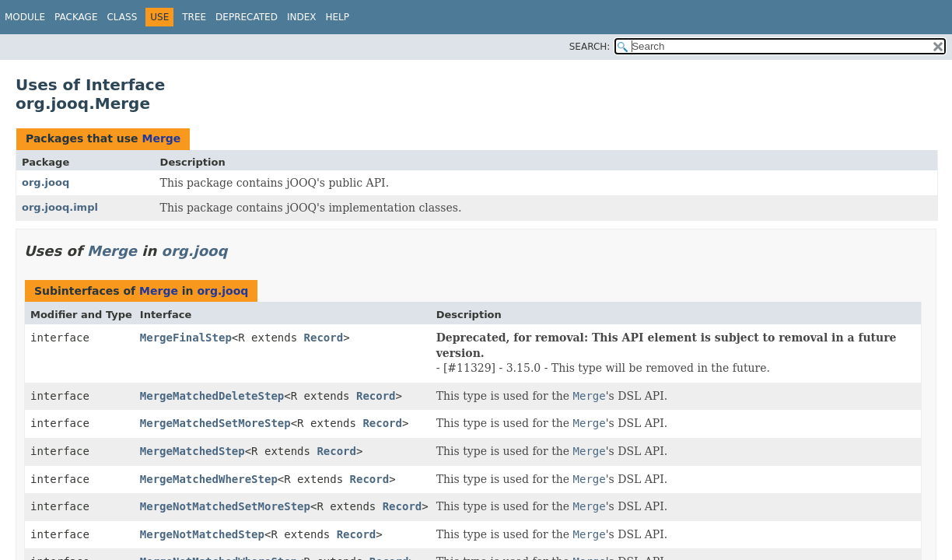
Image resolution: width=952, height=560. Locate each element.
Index (302, 17)
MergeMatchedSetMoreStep (215, 423)
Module (25, 17)
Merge (161, 138)
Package (76, 17)
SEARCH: (590, 47)
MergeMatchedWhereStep (209, 479)
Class (122, 17)
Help (337, 17)
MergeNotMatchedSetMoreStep (225, 506)
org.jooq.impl (60, 207)
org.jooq (45, 182)
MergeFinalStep (186, 338)
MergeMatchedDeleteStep (212, 396)
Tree (194, 17)
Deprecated (247, 17)
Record (324, 338)
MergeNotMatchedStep (202, 534)
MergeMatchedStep (192, 451)
